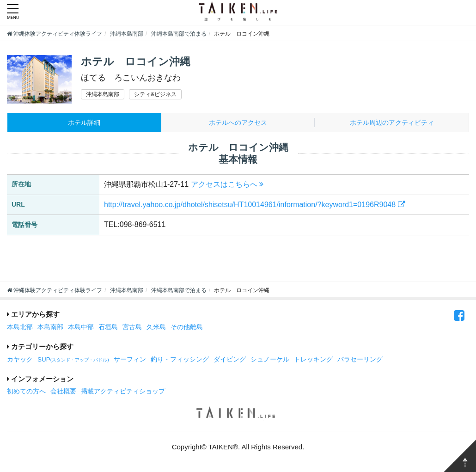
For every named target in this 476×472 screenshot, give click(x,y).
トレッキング (313, 360)
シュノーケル (270, 360)
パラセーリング (360, 360)
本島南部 (50, 328)
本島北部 (20, 328)
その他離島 (187, 328)
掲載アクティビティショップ (123, 392)
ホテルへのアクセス (238, 123)
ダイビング (230, 360)
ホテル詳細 (84, 123)
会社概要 (63, 392)
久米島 (156, 328)
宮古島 (132, 328)
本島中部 (81, 328)
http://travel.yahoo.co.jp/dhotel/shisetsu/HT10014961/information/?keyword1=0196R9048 (255, 205)
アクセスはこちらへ (227, 185)
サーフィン (130, 360)
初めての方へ (26, 392)
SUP (73, 360)
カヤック (20, 360)
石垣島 (108, 328)
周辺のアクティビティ (392, 123)
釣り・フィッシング (180, 360)
